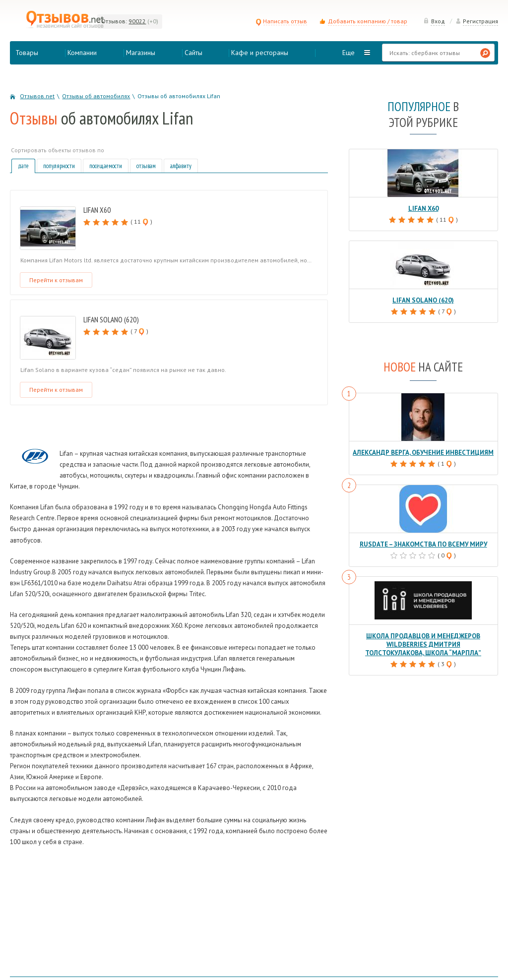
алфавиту (181, 166)
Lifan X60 (97, 210)
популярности (59, 166)
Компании (82, 53)
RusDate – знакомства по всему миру (423, 544)
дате (23, 166)
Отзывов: (114, 21)
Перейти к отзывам (56, 280)
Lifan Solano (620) (111, 320)
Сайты (193, 53)
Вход (434, 21)
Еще (349, 53)
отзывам (146, 166)
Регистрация (477, 21)
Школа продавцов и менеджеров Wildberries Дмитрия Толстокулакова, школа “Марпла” (423, 644)
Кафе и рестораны (260, 53)
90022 (137, 21)
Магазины (141, 53)
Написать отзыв (281, 21)
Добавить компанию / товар (368, 21)
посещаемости (106, 166)
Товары (27, 53)
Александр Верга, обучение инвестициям (423, 453)
